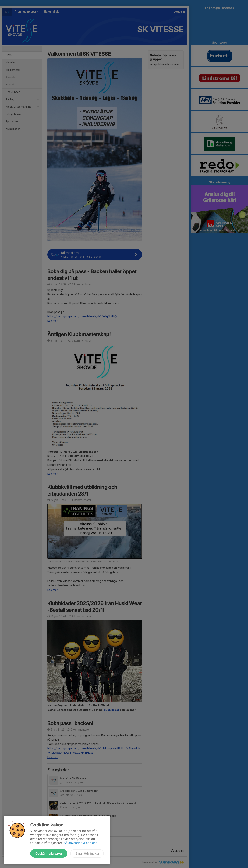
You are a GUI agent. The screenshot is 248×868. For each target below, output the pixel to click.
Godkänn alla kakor (49, 853)
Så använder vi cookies (80, 843)
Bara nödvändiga (87, 853)
